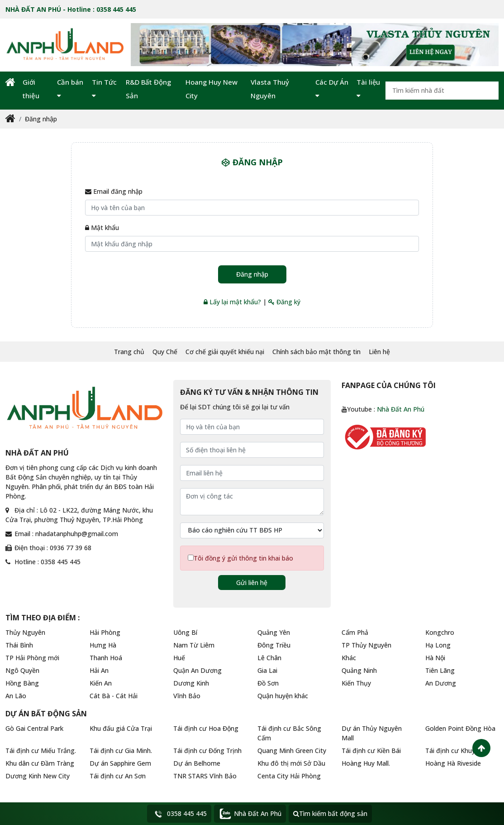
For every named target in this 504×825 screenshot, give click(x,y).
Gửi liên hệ (252, 583)
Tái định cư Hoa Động (206, 728)
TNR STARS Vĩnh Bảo (205, 776)
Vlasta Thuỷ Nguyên (270, 89)
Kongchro (440, 632)
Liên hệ (379, 352)
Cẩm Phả (355, 632)
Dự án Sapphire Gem (120, 763)
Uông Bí (185, 632)
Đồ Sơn (268, 683)
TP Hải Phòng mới (32, 658)
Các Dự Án (332, 88)
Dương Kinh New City (38, 776)
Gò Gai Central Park (34, 728)
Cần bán (70, 88)
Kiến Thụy (356, 683)
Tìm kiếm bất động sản (330, 813)
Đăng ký (284, 302)
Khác (349, 658)
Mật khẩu (102, 228)
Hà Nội (435, 658)
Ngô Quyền (22, 670)
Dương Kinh (191, 683)
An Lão (16, 696)
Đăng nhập (41, 119)
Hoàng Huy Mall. (366, 763)
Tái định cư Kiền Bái (371, 751)
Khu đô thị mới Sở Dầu (291, 763)
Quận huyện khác (283, 696)
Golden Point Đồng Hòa (460, 728)
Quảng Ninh (359, 670)
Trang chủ (129, 352)
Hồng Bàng (22, 683)
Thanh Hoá (106, 658)
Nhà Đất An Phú (401, 409)
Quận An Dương (197, 670)
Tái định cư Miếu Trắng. (41, 751)
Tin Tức (104, 88)
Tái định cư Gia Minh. (121, 751)
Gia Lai (267, 670)
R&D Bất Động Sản (148, 89)
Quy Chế (165, 352)
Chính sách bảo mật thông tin (316, 352)
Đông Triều (274, 645)
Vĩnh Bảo (187, 696)
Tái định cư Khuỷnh (454, 751)
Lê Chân (269, 658)
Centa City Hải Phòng (289, 776)
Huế (179, 658)
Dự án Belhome (197, 763)
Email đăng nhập (114, 191)
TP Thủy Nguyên (366, 645)
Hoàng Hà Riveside (453, 763)
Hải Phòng (105, 632)
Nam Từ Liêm (194, 645)
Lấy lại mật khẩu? (232, 302)
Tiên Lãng (440, 670)
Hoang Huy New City (212, 89)
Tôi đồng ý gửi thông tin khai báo (243, 558)
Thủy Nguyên (25, 632)
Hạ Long (438, 645)
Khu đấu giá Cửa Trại (121, 728)
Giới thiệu (31, 89)
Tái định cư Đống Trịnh (207, 751)
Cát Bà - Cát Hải (114, 696)
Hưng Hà (103, 645)
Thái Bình (19, 645)
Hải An (99, 670)
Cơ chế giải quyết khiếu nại (225, 352)
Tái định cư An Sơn (118, 776)
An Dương (441, 683)
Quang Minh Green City (292, 751)
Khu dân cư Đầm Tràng (40, 763)
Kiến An (101, 683)
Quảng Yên (274, 632)
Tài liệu (368, 88)
